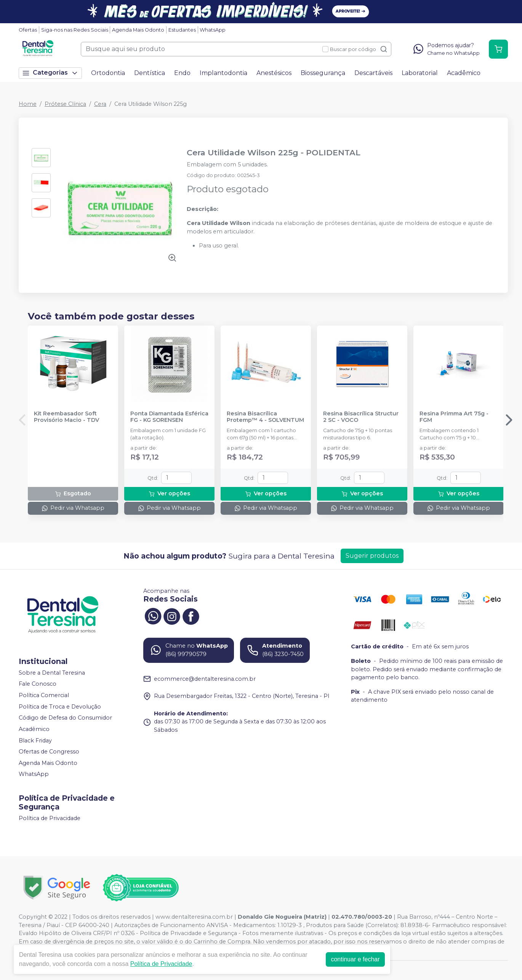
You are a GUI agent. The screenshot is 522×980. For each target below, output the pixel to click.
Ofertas (28, 30)
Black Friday (35, 741)
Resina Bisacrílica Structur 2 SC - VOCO (361, 417)
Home (28, 104)
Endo (182, 73)
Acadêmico (464, 73)
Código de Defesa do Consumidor (65, 718)
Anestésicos (274, 73)
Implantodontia (223, 73)
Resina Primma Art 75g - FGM (454, 417)
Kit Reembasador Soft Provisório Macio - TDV (66, 417)
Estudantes (182, 30)
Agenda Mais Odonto (138, 30)
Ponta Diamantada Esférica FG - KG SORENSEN (169, 417)
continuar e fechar (355, 959)
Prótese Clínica (65, 104)
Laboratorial (420, 73)
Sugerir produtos (372, 556)
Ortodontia (108, 73)
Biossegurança (323, 73)
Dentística (150, 73)
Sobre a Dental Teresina (52, 673)
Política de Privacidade (50, 818)
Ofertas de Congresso (49, 752)
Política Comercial (44, 695)
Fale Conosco (38, 684)
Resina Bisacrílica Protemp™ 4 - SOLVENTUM (265, 417)
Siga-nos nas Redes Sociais (75, 30)
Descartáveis (373, 73)
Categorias (50, 73)
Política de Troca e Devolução (60, 707)
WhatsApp (213, 30)
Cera (100, 104)
